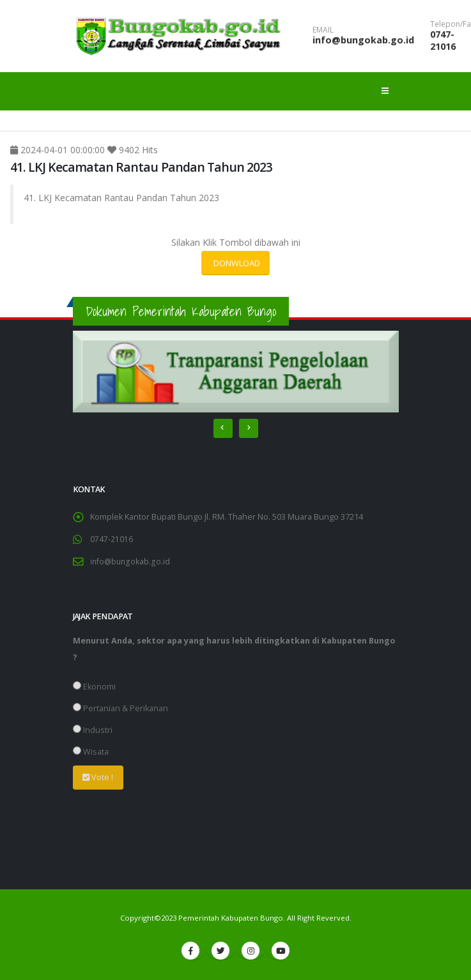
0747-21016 (443, 40)
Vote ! (98, 777)
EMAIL (323, 30)
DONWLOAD (236, 263)
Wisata (91, 752)
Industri (93, 730)
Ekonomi (94, 687)
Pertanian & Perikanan (120, 708)
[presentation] (223, 428)
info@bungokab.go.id (363, 40)
